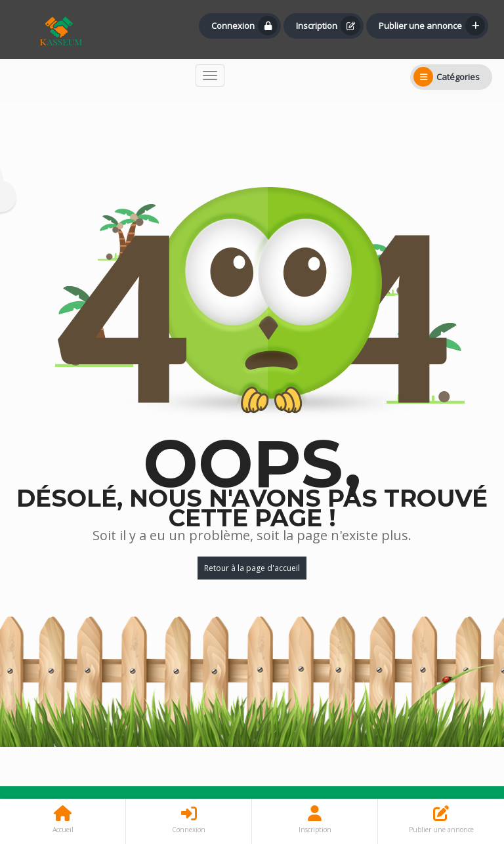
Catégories (447, 77)
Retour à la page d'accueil (252, 568)
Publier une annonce (432, 26)
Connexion (244, 26)
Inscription (328, 26)
